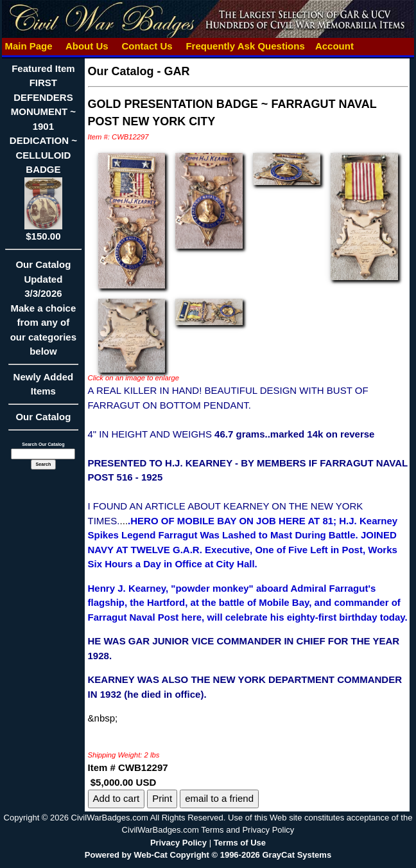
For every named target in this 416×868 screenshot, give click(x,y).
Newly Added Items (43, 388)
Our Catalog (43, 417)
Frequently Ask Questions (245, 46)
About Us (87, 46)
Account (334, 46)
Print (162, 798)
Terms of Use (240, 843)
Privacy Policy (178, 843)
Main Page (29, 46)
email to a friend (219, 798)
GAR (177, 71)
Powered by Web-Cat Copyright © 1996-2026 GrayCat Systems (208, 855)
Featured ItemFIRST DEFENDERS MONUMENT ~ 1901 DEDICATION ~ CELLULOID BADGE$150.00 (43, 152)
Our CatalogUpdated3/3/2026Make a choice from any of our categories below (43, 312)
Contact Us (147, 46)
